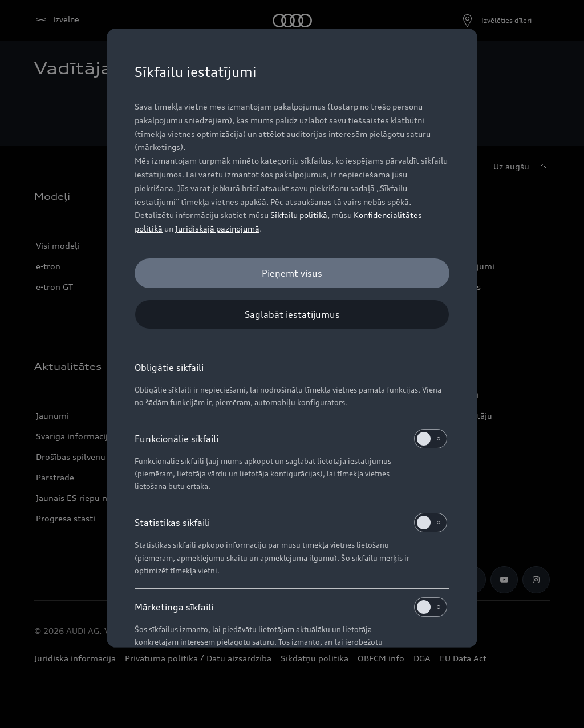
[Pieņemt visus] (292, 273)
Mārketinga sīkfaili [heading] (291, 607)
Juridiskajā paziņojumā (217, 228)
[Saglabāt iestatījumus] (292, 314)
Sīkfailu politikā (299, 215)
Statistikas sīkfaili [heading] (291, 523)
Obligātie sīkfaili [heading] (169, 367)
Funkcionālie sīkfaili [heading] (291, 439)
